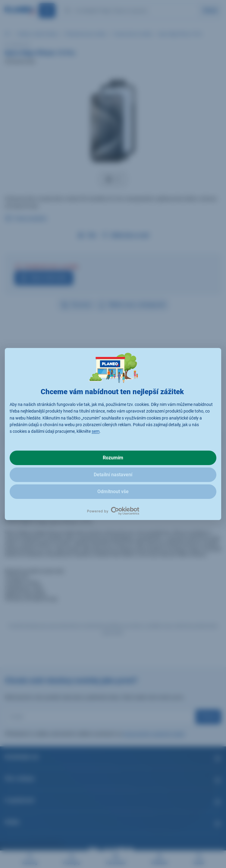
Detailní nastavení (113, 475)
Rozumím (113, 458)
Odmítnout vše (113, 491)
